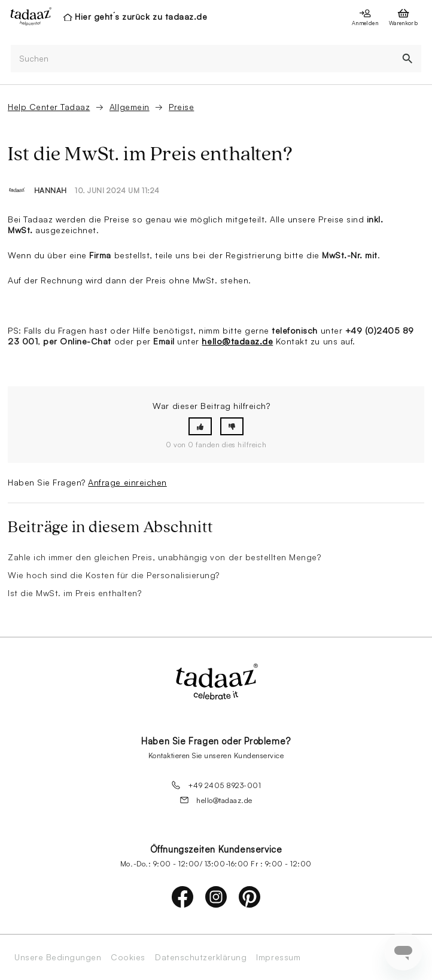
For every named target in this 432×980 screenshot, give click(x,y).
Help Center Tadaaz (49, 107)
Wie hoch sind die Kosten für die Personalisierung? (114, 575)
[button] (200, 427)
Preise (181, 107)
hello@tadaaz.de (237, 341)
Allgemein (130, 107)
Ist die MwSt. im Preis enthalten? (74, 593)
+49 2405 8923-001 (216, 785)
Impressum (278, 957)
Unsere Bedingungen (58, 957)
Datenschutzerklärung (201, 957)
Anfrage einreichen (127, 482)
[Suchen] (202, 59)
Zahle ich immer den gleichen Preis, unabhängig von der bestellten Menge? (164, 557)
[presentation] (28, 16)
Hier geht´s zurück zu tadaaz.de (141, 16)
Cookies (128, 957)
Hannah (51, 190)
